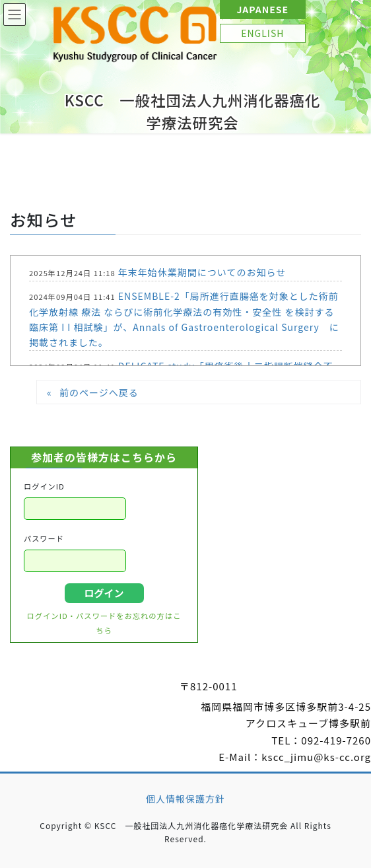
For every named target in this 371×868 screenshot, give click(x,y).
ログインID (44, 486)
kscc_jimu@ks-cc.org (316, 757)
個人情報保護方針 (185, 799)
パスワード (44, 538)
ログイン (104, 593)
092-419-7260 (336, 740)
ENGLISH (262, 33)
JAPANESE (262, 9)
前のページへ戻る (99, 392)
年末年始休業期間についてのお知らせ (202, 272)
